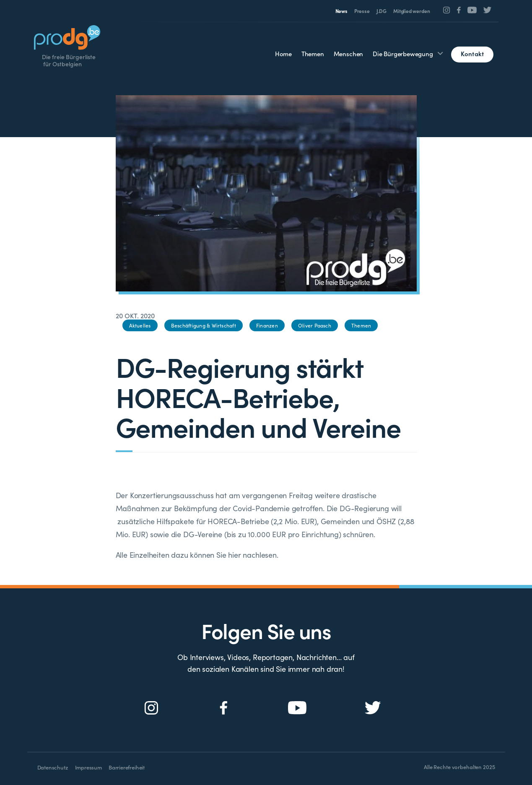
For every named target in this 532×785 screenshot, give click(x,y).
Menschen (349, 53)
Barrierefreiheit (127, 767)
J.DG (381, 11)
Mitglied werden (411, 11)
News (341, 11)
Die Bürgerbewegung (403, 53)
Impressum (88, 767)
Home (283, 53)
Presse (362, 11)
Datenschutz (53, 767)
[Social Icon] (447, 10)
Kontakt (472, 53)
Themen (313, 53)
